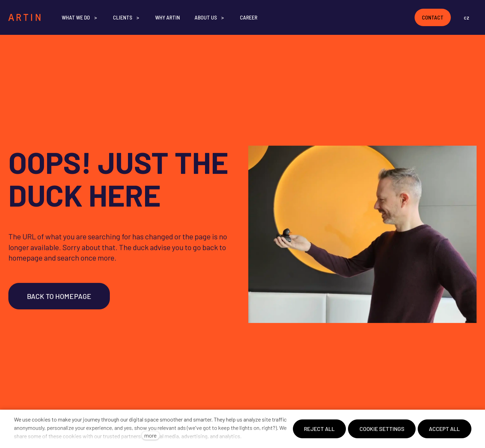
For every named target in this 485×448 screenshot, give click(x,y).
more (150, 435)
